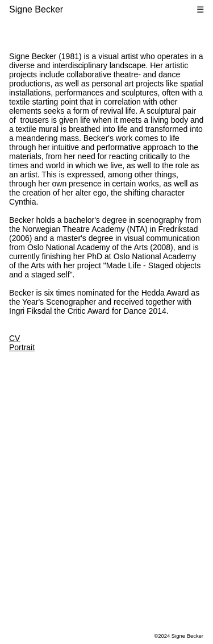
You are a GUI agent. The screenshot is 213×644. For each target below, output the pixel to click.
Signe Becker (36, 9)
